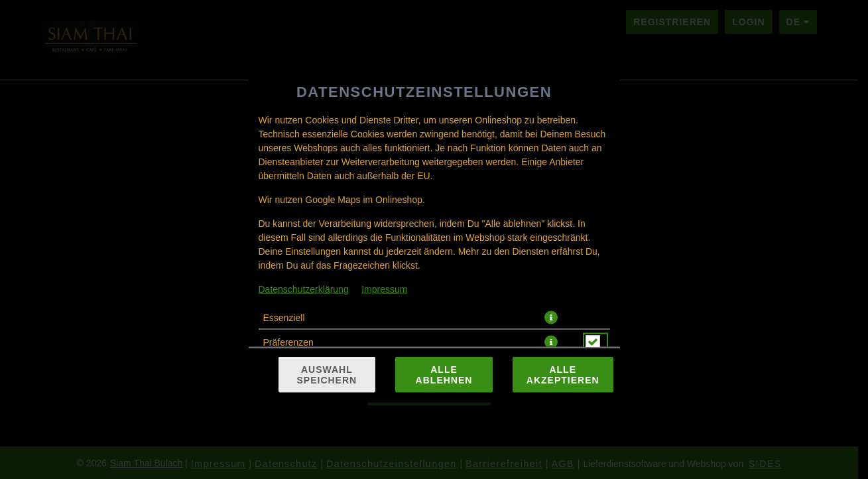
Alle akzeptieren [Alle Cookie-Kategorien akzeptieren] (563, 375)
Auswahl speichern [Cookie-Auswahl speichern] (327, 375)
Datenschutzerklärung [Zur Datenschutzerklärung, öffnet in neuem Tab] (304, 289)
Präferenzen (288, 342)
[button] (551, 318)
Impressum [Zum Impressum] (384, 289)
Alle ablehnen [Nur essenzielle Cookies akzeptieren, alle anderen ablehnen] (444, 375)
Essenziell (284, 318)
